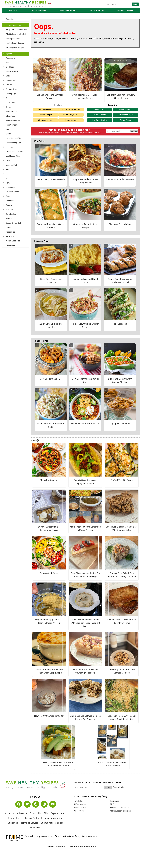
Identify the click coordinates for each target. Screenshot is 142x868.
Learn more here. (90, 836)
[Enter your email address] (89, 787)
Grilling (8, 134)
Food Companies (13, 125)
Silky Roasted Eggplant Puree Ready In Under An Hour (49, 621)
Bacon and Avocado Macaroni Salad (51, 425)
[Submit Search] (135, 4)
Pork (8, 183)
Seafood (9, 210)
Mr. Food (114, 804)
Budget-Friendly (12, 71)
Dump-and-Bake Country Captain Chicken (120, 380)
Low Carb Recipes (45, 115)
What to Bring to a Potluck (16, 34)
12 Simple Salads (13, 39)
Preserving (10, 187)
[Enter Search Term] (116, 4)
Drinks (8, 107)
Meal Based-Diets (13, 156)
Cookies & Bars (12, 89)
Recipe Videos (125, 120)
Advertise (22, 813)
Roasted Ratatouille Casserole (120, 179)
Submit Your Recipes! (52, 823)
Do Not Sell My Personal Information (44, 818)
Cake (8, 76)
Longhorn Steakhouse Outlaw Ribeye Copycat (121, 96)
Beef (8, 62)
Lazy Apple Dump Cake (120, 424)
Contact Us (35, 813)
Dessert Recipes (125, 109)
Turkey (8, 227)
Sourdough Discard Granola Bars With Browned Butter (122, 528)
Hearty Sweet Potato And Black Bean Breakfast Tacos (58, 764)
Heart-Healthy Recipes (71, 115)
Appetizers (10, 58)
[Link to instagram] (44, 804)
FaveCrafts (78, 801)
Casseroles (10, 80)
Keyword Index (58, 813)
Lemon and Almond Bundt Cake (85, 281)
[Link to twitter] (27, 804)
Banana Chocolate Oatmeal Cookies (50, 96)
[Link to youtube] (53, 804)
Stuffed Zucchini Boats (122, 480)
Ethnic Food (10, 116)
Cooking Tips (11, 94)
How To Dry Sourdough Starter (49, 716)
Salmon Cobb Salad (49, 573)
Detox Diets (11, 103)
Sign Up (134, 131)
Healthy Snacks (100, 109)
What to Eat (10, 245)
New (35, 441)
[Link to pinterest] (36, 804)
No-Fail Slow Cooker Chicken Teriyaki (85, 325)
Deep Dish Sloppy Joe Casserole (51, 281)
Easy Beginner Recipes (15, 48)
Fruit (8, 129)
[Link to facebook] (19, 804)
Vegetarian (10, 236)
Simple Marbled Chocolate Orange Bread (85, 181)
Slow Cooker (11, 214)
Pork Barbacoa (120, 324)
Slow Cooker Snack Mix (51, 379)
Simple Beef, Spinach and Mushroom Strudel (120, 281)
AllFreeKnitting (80, 808)
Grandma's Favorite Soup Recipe (85, 226)
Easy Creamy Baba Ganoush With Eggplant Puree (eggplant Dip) (85, 623)
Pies (8, 174)
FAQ (46, 813)
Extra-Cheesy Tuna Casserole (51, 179)
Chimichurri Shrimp (49, 480)
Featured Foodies (13, 120)
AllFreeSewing (80, 811)
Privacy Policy (83, 133)
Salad (8, 196)
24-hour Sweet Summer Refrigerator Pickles (49, 528)
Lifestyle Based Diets (15, 152)
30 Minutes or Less (45, 120)
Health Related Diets (14, 138)
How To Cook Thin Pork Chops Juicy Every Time (122, 621)
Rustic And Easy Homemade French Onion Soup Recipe (49, 671)
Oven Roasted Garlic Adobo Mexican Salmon (85, 96)
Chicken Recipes (100, 115)
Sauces (9, 205)
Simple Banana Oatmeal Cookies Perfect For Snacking (85, 718)
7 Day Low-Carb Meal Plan (16, 30)
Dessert (9, 98)
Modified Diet (11, 165)
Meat (8, 161)
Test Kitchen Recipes (125, 115)
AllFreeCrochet (80, 804)
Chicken (9, 85)
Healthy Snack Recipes (15, 43)
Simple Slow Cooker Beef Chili (85, 424)
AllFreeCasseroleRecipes (120, 811)
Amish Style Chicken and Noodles (51, 325)
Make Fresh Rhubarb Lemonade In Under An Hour (85, 528)
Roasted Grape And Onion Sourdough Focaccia (85, 671)
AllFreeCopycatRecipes (120, 808)
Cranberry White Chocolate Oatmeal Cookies (122, 671)
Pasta (8, 169)
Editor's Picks (11, 112)
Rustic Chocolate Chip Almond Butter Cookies (113, 764)
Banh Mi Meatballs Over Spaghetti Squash (85, 482)
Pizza (8, 178)
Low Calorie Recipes (100, 120)
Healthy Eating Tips (13, 143)
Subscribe (10, 19)
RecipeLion (115, 801)
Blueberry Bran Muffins (120, 224)
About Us (10, 813)
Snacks (9, 219)
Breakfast (10, 67)
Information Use (94, 133)
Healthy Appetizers (45, 109)
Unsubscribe (35, 828)
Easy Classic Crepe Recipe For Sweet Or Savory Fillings (85, 575)
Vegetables (10, 232)
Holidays (9, 147)
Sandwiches (11, 201)
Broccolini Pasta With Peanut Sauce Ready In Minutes (122, 718)
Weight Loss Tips (13, 241)
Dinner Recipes (71, 120)
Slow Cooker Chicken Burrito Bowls (85, 380)
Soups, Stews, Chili (13, 223)
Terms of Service (29, 823)
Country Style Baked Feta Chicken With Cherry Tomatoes (122, 575)
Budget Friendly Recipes (71, 109)
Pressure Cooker (13, 192)
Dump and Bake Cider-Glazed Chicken (51, 226)
